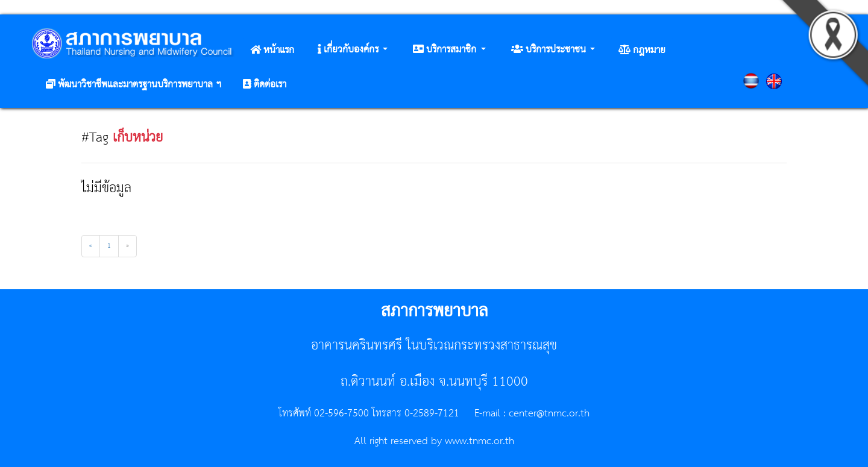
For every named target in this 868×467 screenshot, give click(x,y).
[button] (353, 50)
